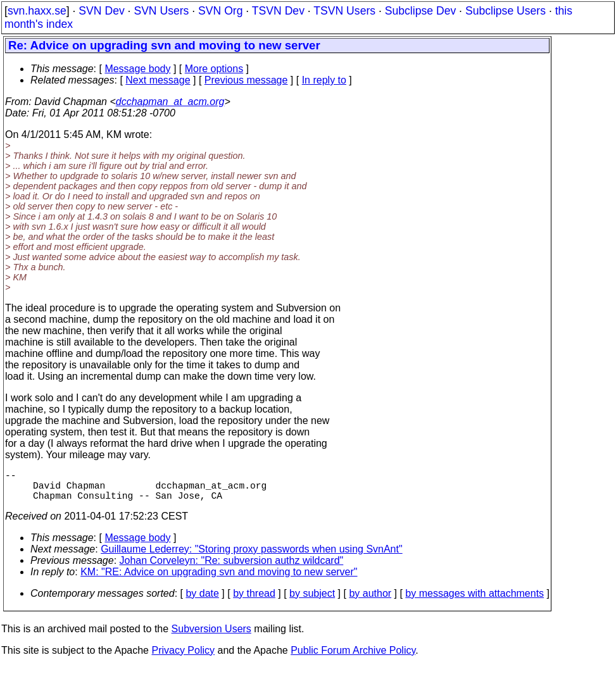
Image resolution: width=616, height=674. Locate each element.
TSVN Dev (278, 11)
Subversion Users (211, 636)
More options (214, 69)
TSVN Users (344, 11)
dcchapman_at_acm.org (170, 102)
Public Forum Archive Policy (353, 658)
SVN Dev (101, 11)
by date (202, 601)
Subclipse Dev (420, 11)
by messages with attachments (475, 601)
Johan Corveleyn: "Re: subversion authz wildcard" (232, 568)
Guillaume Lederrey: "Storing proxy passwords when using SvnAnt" (251, 557)
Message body (137, 69)
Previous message (246, 80)
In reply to (324, 80)
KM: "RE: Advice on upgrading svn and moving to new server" (219, 579)
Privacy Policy (183, 658)
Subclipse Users (506, 11)
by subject (312, 601)
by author (370, 601)
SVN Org (220, 11)
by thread (254, 601)
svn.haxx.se (37, 11)
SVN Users (161, 11)
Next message (158, 80)
